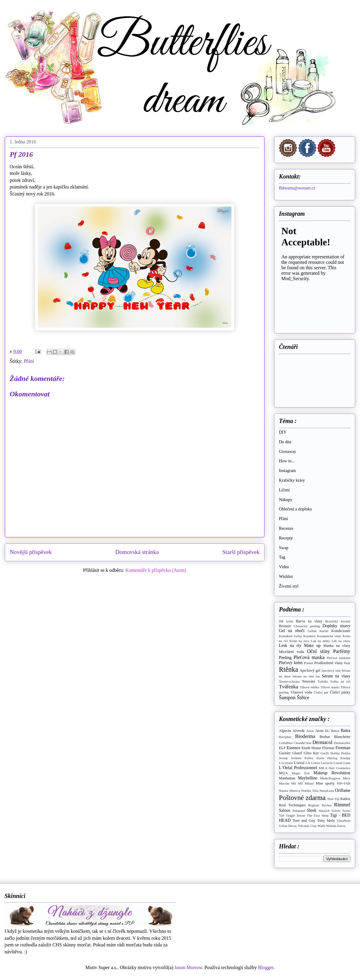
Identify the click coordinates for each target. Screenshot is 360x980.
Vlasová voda (301, 692)
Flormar (328, 748)
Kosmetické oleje (329, 636)
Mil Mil (297, 783)
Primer (309, 663)
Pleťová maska (309, 657)
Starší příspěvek (241, 552)
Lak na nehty (321, 641)
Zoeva (341, 826)
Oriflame (343, 790)
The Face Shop (318, 815)
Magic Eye (301, 773)
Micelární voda (291, 652)
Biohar (325, 737)
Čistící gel (321, 692)
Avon (319, 731)
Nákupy (286, 500)
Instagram (287, 471)
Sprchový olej (331, 670)
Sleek (312, 810)
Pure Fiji (333, 799)
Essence (294, 748)
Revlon (327, 805)
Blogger (266, 967)
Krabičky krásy (292, 480)
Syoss (346, 811)
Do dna (285, 442)
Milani (309, 783)
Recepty (286, 538)
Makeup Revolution (332, 773)
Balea (345, 731)
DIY (283, 432)
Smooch (324, 811)
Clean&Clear (303, 743)
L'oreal (299, 763)
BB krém (286, 621)
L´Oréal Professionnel (298, 768)
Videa (284, 567)
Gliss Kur (311, 753)
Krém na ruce (299, 641)
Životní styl (289, 586)
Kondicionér (341, 631)
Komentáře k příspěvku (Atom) (156, 570)
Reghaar (314, 805)
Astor (310, 731)
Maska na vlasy (337, 646)
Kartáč (324, 631)
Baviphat (285, 737)
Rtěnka (288, 669)
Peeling (285, 658)
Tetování (309, 681)
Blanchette (342, 737)
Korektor (309, 636)
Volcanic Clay (307, 826)
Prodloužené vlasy (329, 663)
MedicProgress (330, 778)
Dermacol (322, 742)
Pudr (347, 663)
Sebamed (299, 811)
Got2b (325, 753)
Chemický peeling (307, 626)
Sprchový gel (310, 670)
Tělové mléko (309, 687)
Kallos (309, 758)
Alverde (299, 731)
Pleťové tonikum (339, 658)
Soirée (336, 811)
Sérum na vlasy (336, 676)
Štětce (303, 698)
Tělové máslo (330, 687)
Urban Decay (288, 826)
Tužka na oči (340, 681)
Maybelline (308, 778)
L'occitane (286, 763)
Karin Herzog (327, 758)
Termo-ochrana (289, 681)
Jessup (283, 758)
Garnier (285, 753)
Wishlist (286, 577)
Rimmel (342, 805)
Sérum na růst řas (306, 676)
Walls (321, 826)
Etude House (311, 748)
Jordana (296, 758)
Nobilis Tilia (310, 791)
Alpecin (285, 731)
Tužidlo (322, 681)
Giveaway (288, 452)
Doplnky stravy (336, 626)
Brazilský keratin (338, 621)
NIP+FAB (344, 783)
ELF (282, 748)
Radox (345, 799)
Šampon (287, 698)
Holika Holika (340, 753)
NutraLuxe (327, 791)
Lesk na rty (290, 646)
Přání (29, 361)
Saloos (285, 810)
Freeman (343, 748)
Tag (282, 557)
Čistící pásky (340, 692)
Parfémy (342, 651)
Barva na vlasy (309, 621)
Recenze (286, 528)
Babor (335, 731)
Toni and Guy (304, 821)
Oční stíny (319, 651)
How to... (287, 461)
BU (327, 731)
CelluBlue (286, 743)
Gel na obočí (292, 631)
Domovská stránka (137, 552)
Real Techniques (292, 805)
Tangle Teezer (296, 815)
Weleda (331, 826)
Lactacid (327, 763)
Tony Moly (326, 821)
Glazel (297, 753)
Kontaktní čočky (290, 636)
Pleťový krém (291, 663)
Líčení (284, 490)
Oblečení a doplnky (296, 509)
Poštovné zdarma (302, 798)
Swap (284, 548)
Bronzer (285, 626)
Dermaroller (342, 743)
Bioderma (305, 736)
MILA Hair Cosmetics (335, 768)
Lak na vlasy (341, 641)
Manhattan (287, 778)
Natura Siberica (290, 791)
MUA (283, 773)
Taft (282, 815)
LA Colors (313, 763)
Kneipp (345, 758)
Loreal (338, 763)
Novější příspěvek (31, 552)
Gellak (312, 631)
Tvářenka (288, 687)
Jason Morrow (188, 967)
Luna (347, 763)
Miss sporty (325, 783)
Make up (312, 646)
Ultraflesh (344, 821)
